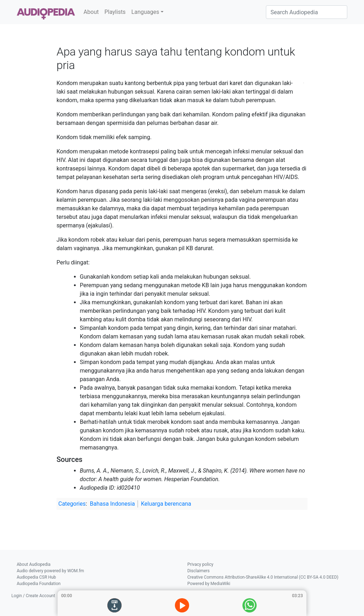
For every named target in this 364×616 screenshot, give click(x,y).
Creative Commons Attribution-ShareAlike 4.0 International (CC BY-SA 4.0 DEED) (263, 577)
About (91, 12)
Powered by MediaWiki (209, 584)
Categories (72, 504)
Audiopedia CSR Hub (36, 577)
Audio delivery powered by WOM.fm (50, 571)
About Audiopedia (34, 564)
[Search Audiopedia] (307, 12)
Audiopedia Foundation (39, 584)
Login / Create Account (33, 596)
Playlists (115, 12)
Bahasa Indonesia (113, 504)
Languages (145, 12)
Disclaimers (199, 571)
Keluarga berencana (166, 504)
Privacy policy (200, 564)
